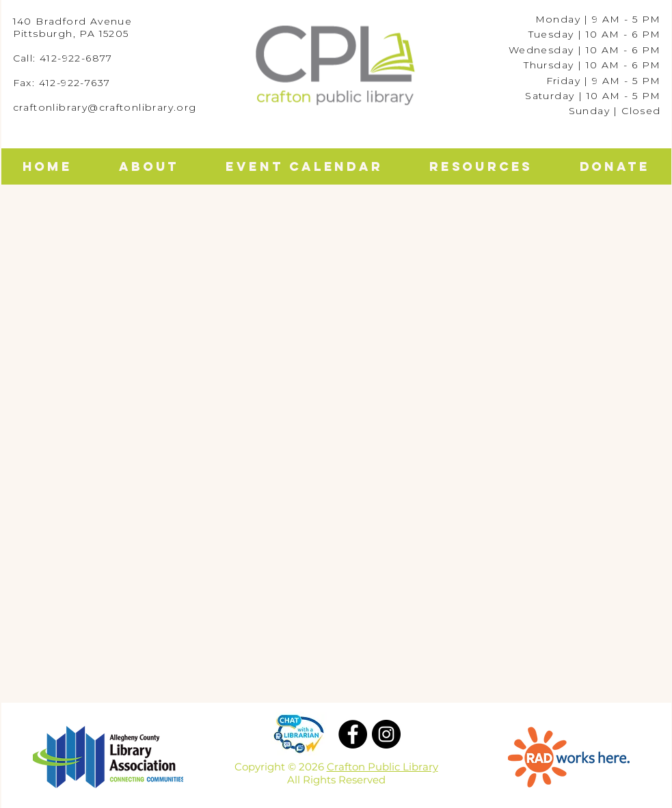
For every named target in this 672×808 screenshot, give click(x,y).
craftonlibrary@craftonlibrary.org (105, 107)
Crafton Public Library (382, 767)
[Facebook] (353, 734)
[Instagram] (386, 734)
